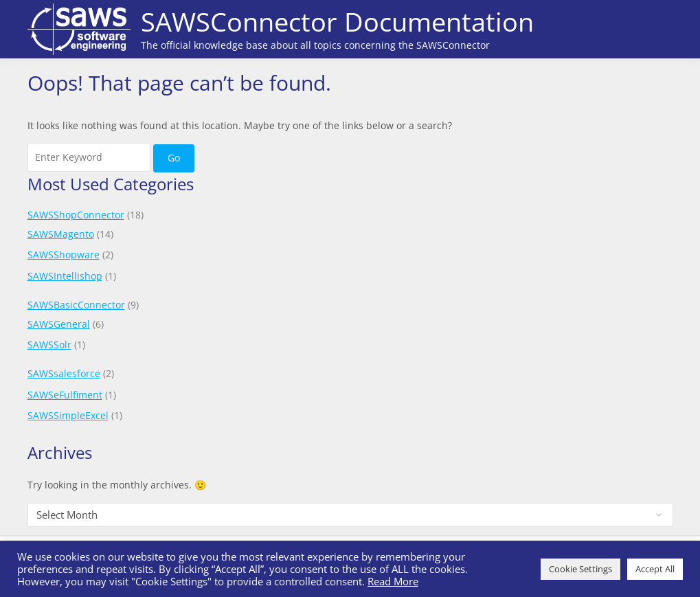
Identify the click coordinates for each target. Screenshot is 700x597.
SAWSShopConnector (76, 215)
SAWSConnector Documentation (337, 21)
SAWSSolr (49, 345)
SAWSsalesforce (64, 373)
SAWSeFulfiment (65, 395)
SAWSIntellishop (65, 276)
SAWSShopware (64, 255)
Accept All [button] (655, 569)
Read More (393, 581)
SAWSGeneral (59, 324)
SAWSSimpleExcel (68, 415)
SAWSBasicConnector (76, 305)
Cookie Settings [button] (580, 569)
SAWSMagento (61, 234)
